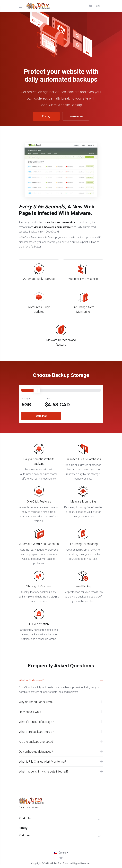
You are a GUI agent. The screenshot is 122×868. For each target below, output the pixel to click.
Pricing (46, 116)
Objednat (41, 416)
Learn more (76, 116)
